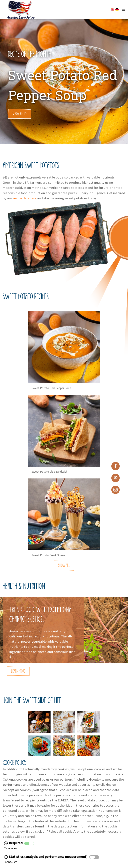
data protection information (74, 826)
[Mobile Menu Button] (123, 10)
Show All (64, 565)
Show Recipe (20, 114)
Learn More (18, 671)
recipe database (25, 198)
